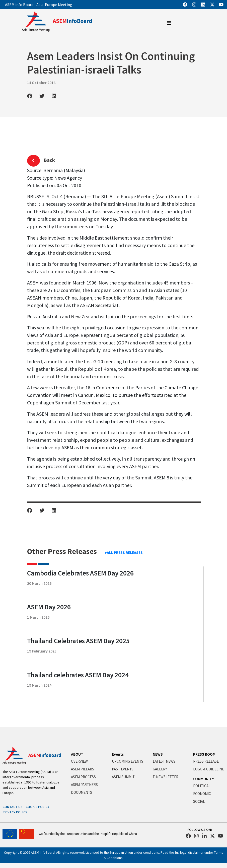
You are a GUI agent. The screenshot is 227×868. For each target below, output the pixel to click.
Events (118, 754)
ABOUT (77, 754)
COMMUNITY (204, 779)
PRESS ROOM (204, 754)
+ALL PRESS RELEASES (124, 553)
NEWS (158, 754)
